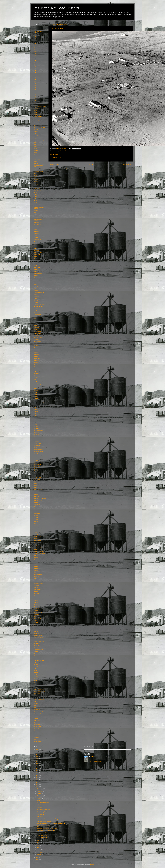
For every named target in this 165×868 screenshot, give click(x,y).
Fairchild (36, 300)
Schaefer (36, 604)
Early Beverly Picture (42, 812)
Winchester (37, 729)
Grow (35, 344)
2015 (37, 775)
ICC (35, 369)
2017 (37, 771)
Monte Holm (37, 466)
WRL (35, 739)
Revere (36, 570)
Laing (35, 397)
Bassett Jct (37, 159)
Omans (36, 515)
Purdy (35, 545)
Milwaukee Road (63, 151)
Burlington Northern (39, 190)
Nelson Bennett (38, 490)
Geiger (36, 321)
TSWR (36, 669)
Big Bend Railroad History (56, 8)
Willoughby (37, 725)
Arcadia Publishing (39, 140)
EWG (35, 298)
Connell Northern (38, 225)
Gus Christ (37, 346)
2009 (37, 857)
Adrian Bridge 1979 (42, 833)
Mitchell (36, 454)
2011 (37, 785)
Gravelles (36, 339)
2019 (37, 766)
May (38, 845)
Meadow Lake (38, 443)
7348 (35, 88)
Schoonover (37, 609)
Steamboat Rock (38, 650)
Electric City (37, 288)
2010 (37, 787)
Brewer (36, 182)
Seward (36, 623)
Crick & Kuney (38, 240)
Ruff (35, 598)
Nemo (35, 492)
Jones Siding (37, 384)
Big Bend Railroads (39, 169)
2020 (37, 764)
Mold (35, 458)
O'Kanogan (37, 505)
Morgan (36, 471)
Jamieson (36, 373)
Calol (35, 194)
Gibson (36, 323)
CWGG (36, 246)
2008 (37, 860)
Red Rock (36, 562)
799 (35, 90)
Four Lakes (37, 313)
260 (35, 41)
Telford (36, 658)
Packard (36, 522)
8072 (35, 92)
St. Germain (37, 645)
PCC (35, 530)
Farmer (36, 303)
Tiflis (35, 662)
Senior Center (38, 618)
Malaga (36, 426)
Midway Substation (39, 450)
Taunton (36, 656)
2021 (37, 761)
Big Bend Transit (38, 171)
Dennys (36, 259)
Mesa (35, 447)
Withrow (36, 735)
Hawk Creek (37, 358)
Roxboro (36, 592)
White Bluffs (37, 720)
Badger (36, 151)
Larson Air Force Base (40, 403)
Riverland (36, 577)
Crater (36, 235)
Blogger (92, 865)
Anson (36, 134)
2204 (35, 35)
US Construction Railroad (38, 671)
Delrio (35, 257)
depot (35, 261)
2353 (35, 37)
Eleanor (36, 286)
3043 (35, 52)
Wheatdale (37, 716)
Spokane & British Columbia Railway (39, 638)
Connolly (36, 227)
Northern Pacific (38, 500)
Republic (36, 568)
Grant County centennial (37, 334)
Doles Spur (37, 267)
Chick (35, 213)
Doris (35, 272)
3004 (35, 50)
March (39, 850)
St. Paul (36, 647)
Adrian (36, 112)
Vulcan (36, 681)
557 (35, 86)
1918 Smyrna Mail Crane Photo (45, 821)
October (39, 794)
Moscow (36, 475)
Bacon (36, 148)
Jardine (36, 378)
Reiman (36, 564)
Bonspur (36, 177)
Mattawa (36, 437)
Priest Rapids (37, 541)
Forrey (36, 310)
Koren (35, 392)
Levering (36, 409)
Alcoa (35, 123)
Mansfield (36, 428)
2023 (37, 757)
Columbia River (38, 223)
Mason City (37, 435)
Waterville (36, 697)
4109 (35, 75)
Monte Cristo (37, 464)
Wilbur (36, 722)
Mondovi (36, 462)
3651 (35, 64)
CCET (36, 203)
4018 (35, 73)
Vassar (36, 674)
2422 (35, 39)
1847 (35, 29)
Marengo (36, 433)
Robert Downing (38, 579)
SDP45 (93, 757)
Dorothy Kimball (38, 274)
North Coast (37, 496)
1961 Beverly (40, 814)
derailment (37, 263)
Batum (36, 161)
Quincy (36, 549)
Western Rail (37, 714)
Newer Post (55, 164)
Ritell (35, 572)
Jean (35, 380)
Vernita (36, 676)
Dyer (35, 280)
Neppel (36, 494)
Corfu (35, 229)
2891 (35, 43)
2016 (37, 773)
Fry (35, 317)
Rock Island (37, 581)
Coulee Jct (37, 233)
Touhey (36, 664)
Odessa (36, 509)
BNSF (35, 175)
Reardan (36, 560)
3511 (35, 60)
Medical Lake (37, 445)
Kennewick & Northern (40, 386)
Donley (36, 269)
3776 (35, 69)
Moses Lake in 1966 (42, 835)
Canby (36, 197)
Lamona (36, 401)
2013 (37, 780)
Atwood (36, 146)
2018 (37, 768)
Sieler (35, 627)
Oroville (36, 517)
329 (35, 58)
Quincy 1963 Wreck (39, 551)
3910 (35, 71)
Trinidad (36, 667)
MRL (35, 481)
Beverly (56, 151)
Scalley (36, 602)
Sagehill (36, 600)
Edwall (36, 282)
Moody (36, 469)
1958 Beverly (40, 817)
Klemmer (36, 390)
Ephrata (36, 291)
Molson (36, 460)
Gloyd (35, 325)
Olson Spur (37, 513)
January (39, 854)
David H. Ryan (38, 252)
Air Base (36, 119)
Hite (35, 367)
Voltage (36, 679)
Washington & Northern (40, 689)
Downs (36, 278)
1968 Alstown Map (42, 837)
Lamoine (36, 399)
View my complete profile (96, 761)
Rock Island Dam (38, 583)
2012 (37, 782)
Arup (35, 144)
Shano (36, 625)
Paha (35, 524)
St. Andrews (37, 643)
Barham (36, 155)
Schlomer (36, 606)
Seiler (35, 616)
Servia (36, 621)
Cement (36, 205)
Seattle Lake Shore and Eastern (39, 613)
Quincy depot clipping (40, 553)
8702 (35, 96)
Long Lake (37, 418)
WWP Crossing (38, 741)
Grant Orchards (38, 337)
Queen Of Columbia (39, 547)
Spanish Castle (38, 635)
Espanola (36, 296)
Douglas (36, 276)
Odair (35, 507)
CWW (35, 248)
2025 (37, 752)
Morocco (36, 473)
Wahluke (36, 683)
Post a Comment (57, 157)
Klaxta (36, 388)
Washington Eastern (39, 691)
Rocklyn (36, 587)
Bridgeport (37, 184)
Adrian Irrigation (38, 117)
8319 (35, 94)
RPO (35, 596)
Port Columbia (38, 536)
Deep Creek (37, 255)
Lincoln (36, 411)
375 (35, 67)
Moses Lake (37, 479)
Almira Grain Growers (40, 127)
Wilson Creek (37, 727)
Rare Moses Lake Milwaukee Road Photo (48, 831)
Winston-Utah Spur (39, 733)
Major (35, 424)
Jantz (35, 375)
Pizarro (36, 534)
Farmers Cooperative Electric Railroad (39, 305)
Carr (35, 199)
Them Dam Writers (39, 660)
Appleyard (37, 138)
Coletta (36, 217)
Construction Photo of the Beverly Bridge (48, 819)
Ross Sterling (37, 589)
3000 (35, 47)
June (39, 843)
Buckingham (37, 188)
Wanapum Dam (38, 685)
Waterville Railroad (39, 699)
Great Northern (38, 341)
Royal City (37, 594)
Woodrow (36, 737)
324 (35, 54)
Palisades (36, 526)
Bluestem (36, 173)
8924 (35, 98)
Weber (36, 708)
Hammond (37, 348)
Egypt (35, 284)
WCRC (36, 703)
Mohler (36, 456)
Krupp (35, 395)
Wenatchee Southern (39, 712)
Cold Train (37, 215)
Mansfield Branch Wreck (43, 810)
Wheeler (36, 718)
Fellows (36, 308)
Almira (36, 125)
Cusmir (36, 242)
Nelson (36, 488)
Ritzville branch (38, 575)
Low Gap (36, 420)
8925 (35, 100)
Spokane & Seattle (39, 641)
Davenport (37, 250)
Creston (36, 238)
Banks (36, 153)
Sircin (35, 629)
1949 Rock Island (41, 805)
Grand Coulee (38, 332)
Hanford (36, 350)
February (40, 852)
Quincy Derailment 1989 (43, 826)
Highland (36, 361)
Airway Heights (38, 121)
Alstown (36, 129)
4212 (35, 79)
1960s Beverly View (42, 807)
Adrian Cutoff (37, 115)
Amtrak (36, 132)
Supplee (36, 654)
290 (35, 45)
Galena (36, 319)
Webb (35, 705)
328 (35, 56)
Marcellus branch (38, 431)
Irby (35, 371)
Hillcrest (36, 365)
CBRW (36, 201)
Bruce (35, 186)
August (39, 798)
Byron (35, 192)
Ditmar (36, 265)
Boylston (36, 180)
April (39, 847)
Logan (36, 416)
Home (91, 164)
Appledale (37, 136)
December (40, 789)
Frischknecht (37, 315)
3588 (35, 62)
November (40, 791)
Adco (35, 110)
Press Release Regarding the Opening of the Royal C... (52, 824)
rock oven (36, 585)
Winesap (36, 731)
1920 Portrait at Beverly (43, 803)
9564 (35, 105)
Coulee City (37, 231)
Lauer (35, 405)
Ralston (36, 556)
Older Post (127, 164)
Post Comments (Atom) (64, 168)
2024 (37, 754)
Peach (36, 532)
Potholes (36, 539)
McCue (36, 439)
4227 (35, 81)
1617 (35, 27)
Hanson (36, 352)
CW (35, 244)
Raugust (36, 558)
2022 (37, 759)
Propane (36, 543)
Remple (36, 566)
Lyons (35, 422)
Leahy (36, 407)
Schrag (36, 611)
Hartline (36, 356)
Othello (36, 520)
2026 (37, 750)
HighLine (36, 363)
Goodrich (36, 327)
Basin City (37, 157)
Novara (36, 503)
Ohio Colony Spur (39, 511)
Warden (36, 687)
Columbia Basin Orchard (38, 220)
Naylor (36, 486)
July (38, 840)
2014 (37, 778)
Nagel (35, 483)
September (40, 796)
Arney (35, 142)
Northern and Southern (40, 498)
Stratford (36, 652)
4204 (35, 77)
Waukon (36, 701)
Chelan (36, 211)
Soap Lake (37, 633)
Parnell (36, 528)
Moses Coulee (38, 477)
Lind (35, 414)
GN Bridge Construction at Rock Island (47, 828)
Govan (36, 329)
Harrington (37, 354)
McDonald (37, 441)
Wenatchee (37, 710)
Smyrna (36, 631)
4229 (35, 83)
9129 (35, 103)
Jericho (36, 382)
